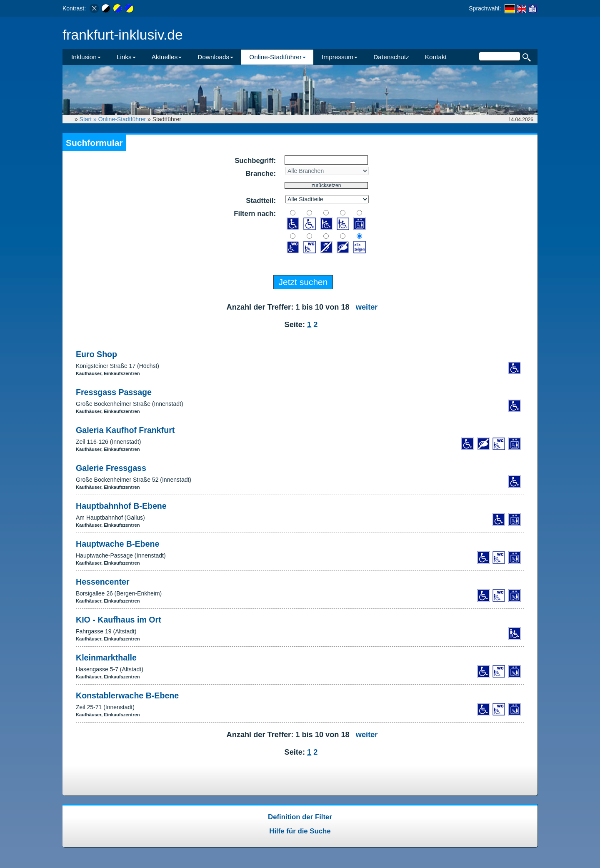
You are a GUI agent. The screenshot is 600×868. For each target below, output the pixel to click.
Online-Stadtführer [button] (277, 57)
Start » (89, 119)
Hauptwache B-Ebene (117, 544)
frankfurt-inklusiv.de (123, 35)
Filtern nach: (255, 214)
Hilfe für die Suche (300, 831)
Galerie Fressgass (111, 468)
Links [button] (126, 57)
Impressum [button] (340, 57)
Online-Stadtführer (122, 119)
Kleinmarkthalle (106, 658)
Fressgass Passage (114, 392)
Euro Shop (96, 354)
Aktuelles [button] (167, 57)
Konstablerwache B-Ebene (127, 695)
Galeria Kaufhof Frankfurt (125, 430)
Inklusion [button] (86, 57)
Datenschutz (391, 57)
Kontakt (436, 57)
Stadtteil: (261, 201)
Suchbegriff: (255, 161)
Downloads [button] (215, 57)
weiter (367, 307)
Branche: (261, 174)
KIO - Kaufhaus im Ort (119, 620)
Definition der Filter (300, 817)
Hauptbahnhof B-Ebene (121, 506)
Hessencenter (103, 582)
